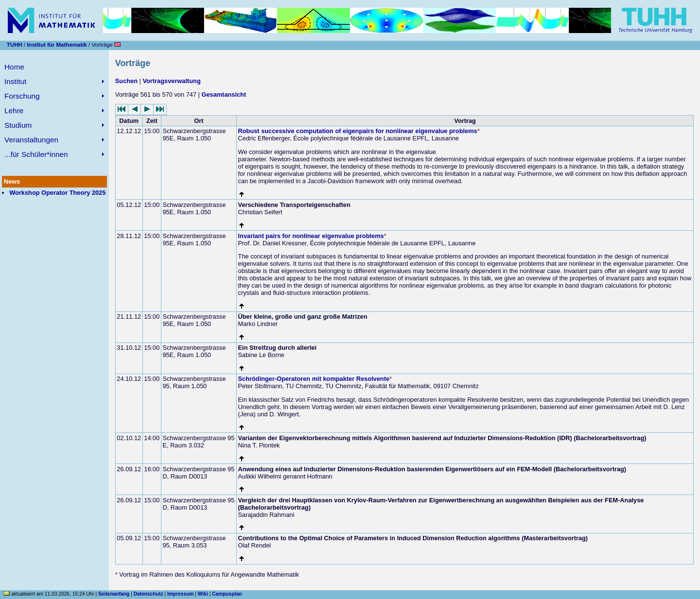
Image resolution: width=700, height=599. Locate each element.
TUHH (15, 45)
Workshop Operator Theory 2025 (57, 193)
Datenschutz (149, 594)
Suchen (126, 81)
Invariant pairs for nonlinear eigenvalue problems (311, 236)
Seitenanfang (114, 594)
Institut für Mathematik (57, 45)
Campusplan (227, 594)
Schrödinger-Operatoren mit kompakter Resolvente (314, 379)
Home (14, 67)
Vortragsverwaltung (171, 81)
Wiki (203, 594)
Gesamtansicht (224, 94)
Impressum (181, 594)
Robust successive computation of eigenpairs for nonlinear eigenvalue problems (358, 131)
